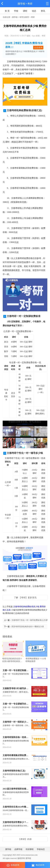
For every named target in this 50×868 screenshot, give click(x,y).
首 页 (7, 11)
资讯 (43, 11)
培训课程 (30, 849)
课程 (25, 11)
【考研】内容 (25, 839)
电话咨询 (38, 865)
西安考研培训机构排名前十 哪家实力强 (28, 627)
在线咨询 (13, 865)
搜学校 (21, 4)
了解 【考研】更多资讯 (25, 598)
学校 (16, 11)
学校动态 (41, 849)
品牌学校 (18, 849)
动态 (34, 11)
